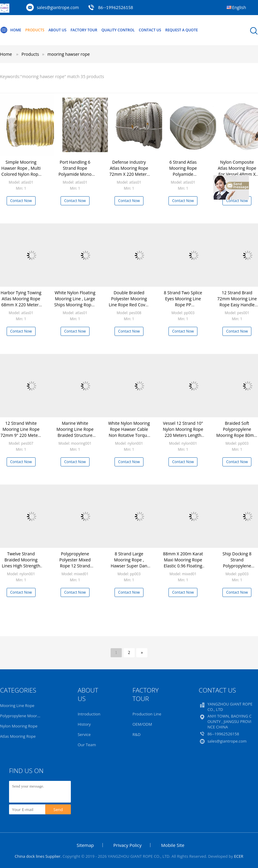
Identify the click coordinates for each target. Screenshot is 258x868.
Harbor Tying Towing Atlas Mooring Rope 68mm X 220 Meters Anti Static (21, 302)
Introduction (89, 714)
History (84, 724)
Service (84, 734)
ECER (239, 856)
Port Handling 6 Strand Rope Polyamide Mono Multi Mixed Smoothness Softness (75, 177)
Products (35, 30)
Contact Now (21, 201)
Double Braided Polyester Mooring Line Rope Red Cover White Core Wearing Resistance (129, 305)
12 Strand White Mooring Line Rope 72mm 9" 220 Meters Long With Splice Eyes (21, 435)
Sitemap (85, 845)
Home (11, 30)
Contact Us (150, 30)
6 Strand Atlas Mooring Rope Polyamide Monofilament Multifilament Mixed (183, 174)
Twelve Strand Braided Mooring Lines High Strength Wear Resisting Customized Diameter (21, 569)
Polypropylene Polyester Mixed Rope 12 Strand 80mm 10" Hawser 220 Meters (75, 566)
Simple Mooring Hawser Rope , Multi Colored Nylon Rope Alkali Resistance (21, 171)
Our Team (87, 745)
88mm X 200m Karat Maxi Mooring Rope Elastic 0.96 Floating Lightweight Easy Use (183, 563)
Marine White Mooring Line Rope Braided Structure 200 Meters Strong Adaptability (75, 435)
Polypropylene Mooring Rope (27, 716)
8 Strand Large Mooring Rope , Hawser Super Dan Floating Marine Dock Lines (129, 566)
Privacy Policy (127, 845)
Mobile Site (173, 845)
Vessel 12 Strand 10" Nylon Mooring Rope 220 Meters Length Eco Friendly (183, 432)
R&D (136, 734)
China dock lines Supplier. (39, 856)
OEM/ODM (142, 724)
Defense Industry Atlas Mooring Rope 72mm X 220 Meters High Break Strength (129, 171)
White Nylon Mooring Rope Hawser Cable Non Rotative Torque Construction (129, 432)
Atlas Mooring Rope (18, 736)
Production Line (147, 714)
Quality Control (118, 30)
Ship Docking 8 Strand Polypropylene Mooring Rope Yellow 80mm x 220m (237, 566)
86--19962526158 (115, 7)
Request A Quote (181, 30)
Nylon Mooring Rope (19, 726)
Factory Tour (84, 30)
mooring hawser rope (69, 54)
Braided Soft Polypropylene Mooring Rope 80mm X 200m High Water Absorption (237, 435)
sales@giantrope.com (58, 7)
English (239, 7)
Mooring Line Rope (17, 705)
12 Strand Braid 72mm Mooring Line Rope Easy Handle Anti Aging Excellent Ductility (237, 305)
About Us (58, 30)
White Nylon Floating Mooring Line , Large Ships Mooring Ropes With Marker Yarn (75, 302)
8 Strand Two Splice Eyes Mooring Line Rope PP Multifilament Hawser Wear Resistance (183, 308)
